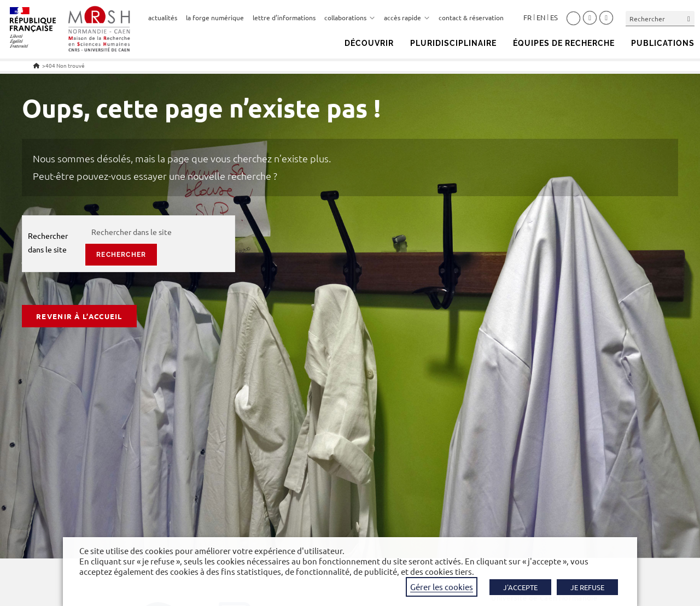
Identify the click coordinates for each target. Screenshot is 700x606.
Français (527, 17)
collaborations (350, 17)
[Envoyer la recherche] (689, 18)
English (541, 17)
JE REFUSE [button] (587, 587)
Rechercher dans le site (48, 242)
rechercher (121, 255)
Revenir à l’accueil (79, 316)
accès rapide (407, 17)
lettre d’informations (284, 17)
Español (554, 17)
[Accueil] (36, 65)
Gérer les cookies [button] (442, 587)
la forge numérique (215, 17)
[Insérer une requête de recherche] (660, 18)
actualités (163, 17)
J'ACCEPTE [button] (520, 587)
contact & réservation (471, 17)
